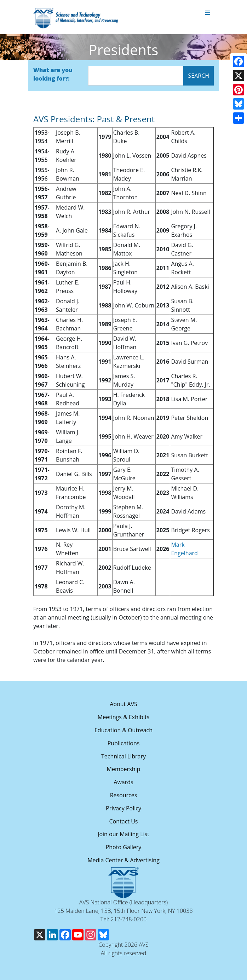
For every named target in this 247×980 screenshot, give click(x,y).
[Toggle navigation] (208, 13)
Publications (124, 743)
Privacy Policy (123, 808)
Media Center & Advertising (123, 860)
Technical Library (123, 756)
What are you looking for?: (53, 74)
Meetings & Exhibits (123, 717)
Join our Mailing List (123, 834)
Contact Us (124, 821)
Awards (123, 782)
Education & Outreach (123, 730)
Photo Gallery (124, 847)
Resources (124, 795)
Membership (124, 769)
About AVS (123, 704)
